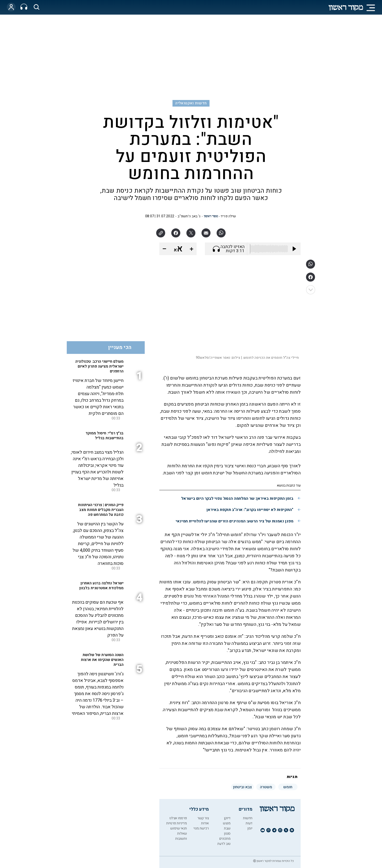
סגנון (227, 833)
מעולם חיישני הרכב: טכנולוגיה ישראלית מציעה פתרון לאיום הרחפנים (99, 366)
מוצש (227, 823)
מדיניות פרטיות (177, 823)
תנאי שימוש (179, 828)
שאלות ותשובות (181, 836)
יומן (250, 828)
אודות (205, 823)
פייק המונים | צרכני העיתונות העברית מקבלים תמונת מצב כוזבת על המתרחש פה (101, 510)
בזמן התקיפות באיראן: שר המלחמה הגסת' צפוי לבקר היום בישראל (237, 499)
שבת (227, 828)
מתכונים (225, 839)
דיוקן (227, 818)
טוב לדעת (224, 844)
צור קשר (203, 818)
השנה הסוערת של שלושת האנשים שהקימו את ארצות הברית (102, 660)
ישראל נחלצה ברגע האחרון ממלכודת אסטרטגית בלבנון (101, 586)
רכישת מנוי (201, 828)
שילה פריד (228, 216)
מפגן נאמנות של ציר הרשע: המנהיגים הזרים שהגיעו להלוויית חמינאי (234, 521)
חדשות (248, 818)
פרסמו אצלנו (178, 818)
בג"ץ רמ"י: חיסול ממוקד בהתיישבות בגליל (105, 436)
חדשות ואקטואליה (191, 103)
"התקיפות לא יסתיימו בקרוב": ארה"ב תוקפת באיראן (250, 510)
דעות (249, 823)
